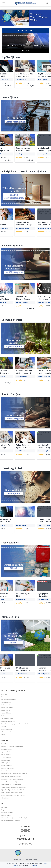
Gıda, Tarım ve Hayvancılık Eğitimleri (11, 776)
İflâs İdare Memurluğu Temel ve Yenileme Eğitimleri (15, 818)
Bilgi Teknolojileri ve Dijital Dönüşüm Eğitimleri (14, 774)
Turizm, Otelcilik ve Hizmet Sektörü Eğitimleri (14, 787)
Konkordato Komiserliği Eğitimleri (11, 821)
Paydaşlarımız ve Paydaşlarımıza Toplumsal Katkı (15, 724)
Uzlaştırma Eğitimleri (7, 813)
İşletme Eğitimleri (11, 617)
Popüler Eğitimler (11, 57)
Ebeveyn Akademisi (7, 771)
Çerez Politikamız (6, 713)
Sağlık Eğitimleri (10, 543)
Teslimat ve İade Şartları (8, 705)
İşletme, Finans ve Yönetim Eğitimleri (11, 784)
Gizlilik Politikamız (6, 702)
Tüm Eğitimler (5, 798)
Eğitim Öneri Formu (7, 729)
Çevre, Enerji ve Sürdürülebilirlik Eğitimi (12, 793)
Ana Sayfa (4, 694)
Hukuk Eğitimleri (11, 97)
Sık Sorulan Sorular (7, 732)
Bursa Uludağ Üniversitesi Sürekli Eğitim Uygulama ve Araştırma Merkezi (26, 3)
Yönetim (4, 727)
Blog (3, 810)
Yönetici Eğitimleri (12, 468)
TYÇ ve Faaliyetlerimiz (7, 718)
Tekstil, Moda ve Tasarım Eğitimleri (11, 782)
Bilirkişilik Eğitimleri (7, 815)
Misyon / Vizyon (6, 710)
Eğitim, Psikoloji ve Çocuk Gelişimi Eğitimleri (13, 790)
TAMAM (35, 866)
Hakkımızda (5, 697)
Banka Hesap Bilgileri (7, 708)
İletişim (3, 735)
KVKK (3, 716)
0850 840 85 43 (26, 839)
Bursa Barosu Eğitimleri (8, 768)
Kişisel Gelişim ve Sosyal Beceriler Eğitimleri (13, 795)
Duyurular (4, 807)
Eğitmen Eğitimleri (12, 320)
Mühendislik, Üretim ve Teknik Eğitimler (12, 779)
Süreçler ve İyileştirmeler (8, 721)
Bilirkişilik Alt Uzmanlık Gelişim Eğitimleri (24, 171)
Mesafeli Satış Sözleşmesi (8, 699)
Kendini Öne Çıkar (12, 394)
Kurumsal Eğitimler (7, 766)
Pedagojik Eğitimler (12, 245)
